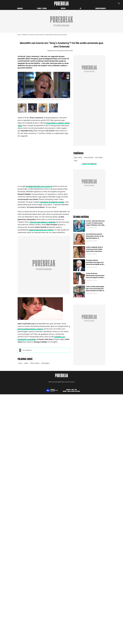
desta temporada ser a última (41, 230)
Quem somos (65, 382)
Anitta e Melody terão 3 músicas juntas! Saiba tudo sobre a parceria (94, 249)
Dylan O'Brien (78, 157)
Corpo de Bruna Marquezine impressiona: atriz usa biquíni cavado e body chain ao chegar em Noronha (95, 277)
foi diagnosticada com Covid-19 (39, 186)
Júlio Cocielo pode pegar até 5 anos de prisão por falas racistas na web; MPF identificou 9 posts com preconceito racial (96, 291)
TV (80, 8)
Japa (76, 161)
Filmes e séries (42, 8)
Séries (26, 363)
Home (19, 35)
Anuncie (72, 382)
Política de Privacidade (55, 382)
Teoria (20, 363)
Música (63, 8)
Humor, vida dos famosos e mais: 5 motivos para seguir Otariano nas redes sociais (95, 224)
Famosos (20, 8)
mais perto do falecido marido (52, 202)
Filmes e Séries (35, 363)
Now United (99, 157)
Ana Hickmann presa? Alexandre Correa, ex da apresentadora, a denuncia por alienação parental (95, 238)
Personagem (45, 363)
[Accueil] (61, 3)
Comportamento (101, 8)
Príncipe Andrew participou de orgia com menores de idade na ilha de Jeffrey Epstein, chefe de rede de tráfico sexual (95, 264)
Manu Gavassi (89, 157)
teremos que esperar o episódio (43, 222)
